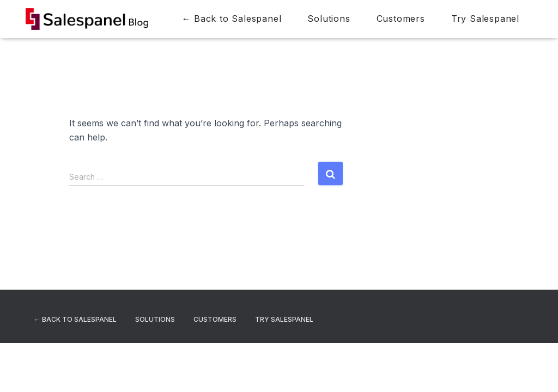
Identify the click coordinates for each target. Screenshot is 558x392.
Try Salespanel (485, 19)
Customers (401, 19)
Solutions (329, 19)
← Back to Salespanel (231, 19)
